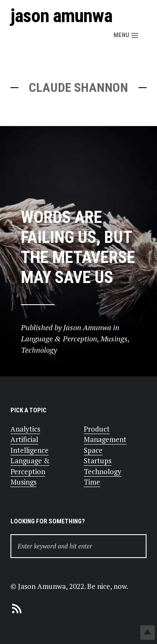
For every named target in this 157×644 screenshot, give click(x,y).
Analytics (25, 429)
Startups (98, 461)
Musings (23, 482)
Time (92, 482)
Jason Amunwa (61, 16)
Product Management (105, 434)
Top (148, 633)
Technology (103, 471)
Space (93, 450)
